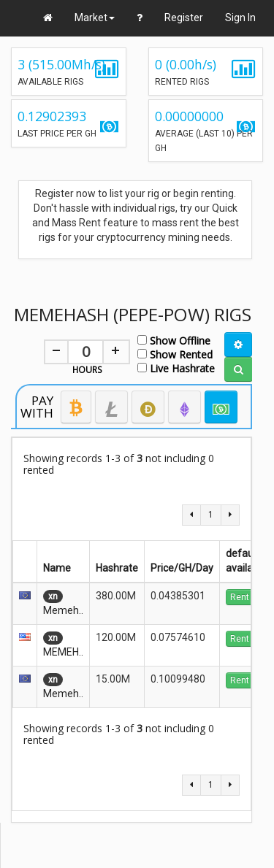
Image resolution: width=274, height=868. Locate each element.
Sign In (240, 18)
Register (184, 18)
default (246, 553)
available (246, 568)
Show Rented (175, 354)
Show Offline (174, 340)
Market (95, 18)
